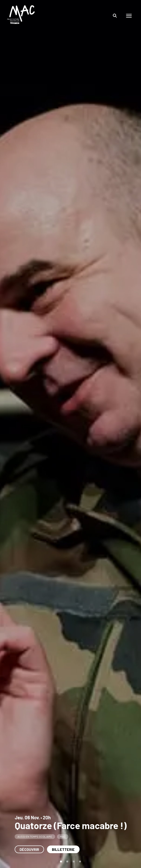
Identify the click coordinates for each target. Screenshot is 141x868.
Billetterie (63, 849)
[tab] (61, 862)
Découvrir (29, 849)
